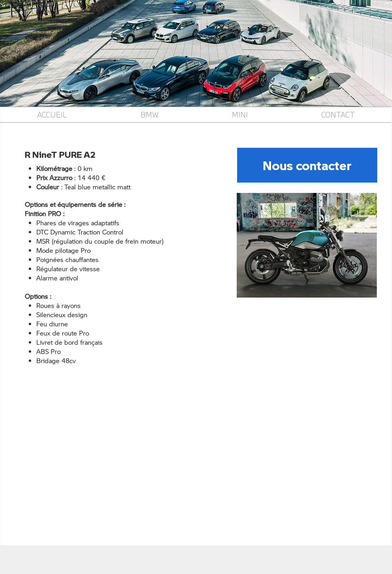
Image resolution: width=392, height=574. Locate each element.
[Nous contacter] (307, 165)
